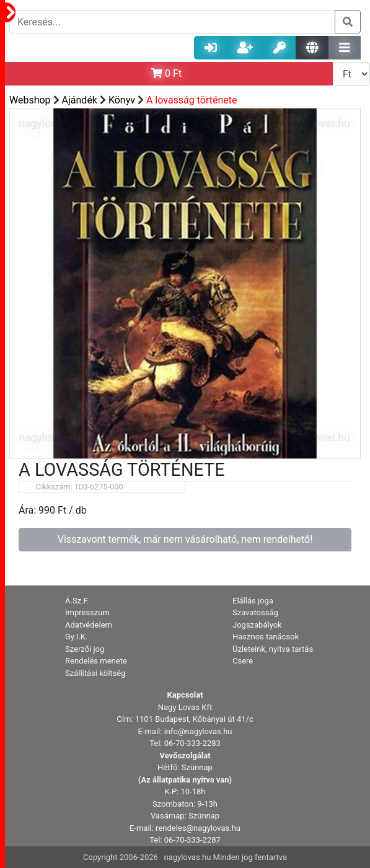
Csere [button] (243, 661)
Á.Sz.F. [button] (77, 601)
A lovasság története (192, 100)
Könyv (122, 100)
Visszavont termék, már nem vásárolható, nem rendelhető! (185, 539)
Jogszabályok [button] (257, 625)
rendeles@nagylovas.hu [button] (198, 828)
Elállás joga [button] (253, 601)
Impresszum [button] (87, 612)
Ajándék (80, 100)
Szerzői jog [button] (85, 649)
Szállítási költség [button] (95, 673)
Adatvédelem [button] (89, 625)
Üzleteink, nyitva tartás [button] (273, 649)
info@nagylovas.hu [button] (198, 731)
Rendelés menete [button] (96, 661)
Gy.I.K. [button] (76, 637)
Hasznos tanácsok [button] (266, 637)
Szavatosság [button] (255, 612)
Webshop (30, 100)
